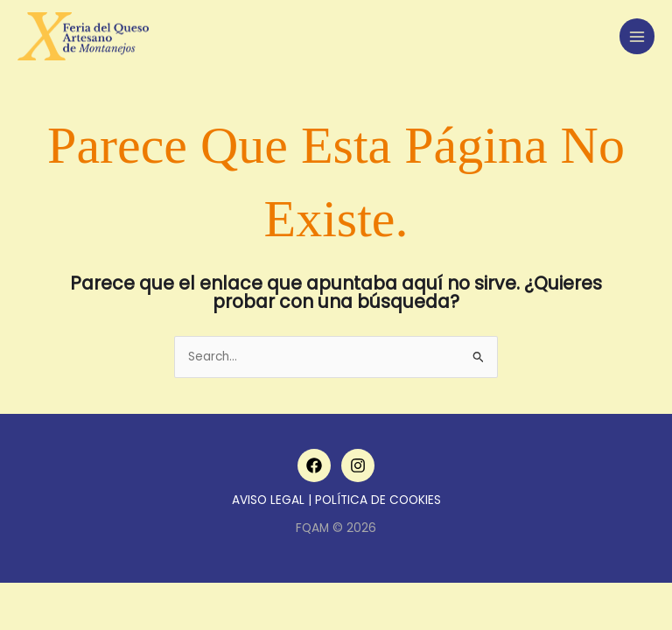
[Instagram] (358, 465)
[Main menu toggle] (637, 36)
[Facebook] (314, 465)
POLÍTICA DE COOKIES (378, 500)
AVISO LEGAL (268, 500)
